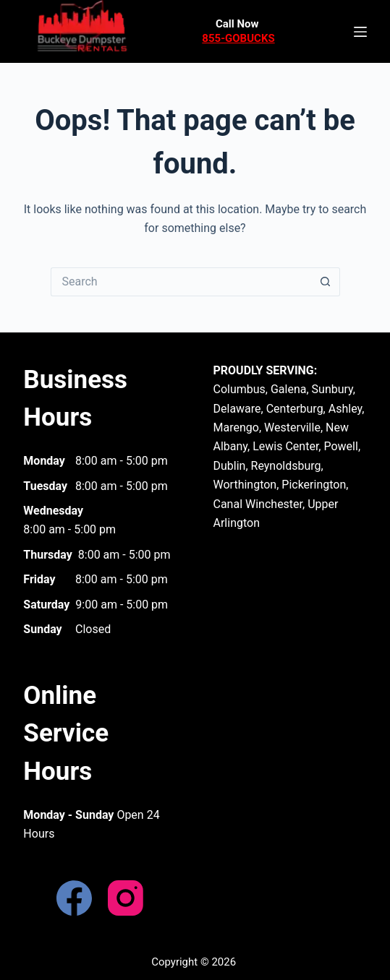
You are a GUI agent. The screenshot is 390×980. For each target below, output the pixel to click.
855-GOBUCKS (238, 38)
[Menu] (360, 32)
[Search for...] (181, 282)
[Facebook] (74, 898)
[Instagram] (126, 898)
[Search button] (326, 282)
